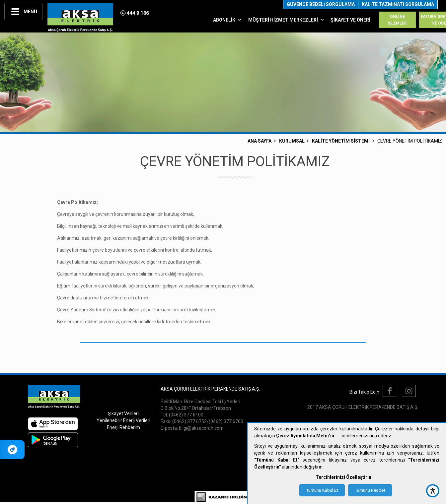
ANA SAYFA (260, 141)
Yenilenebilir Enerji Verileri (123, 420)
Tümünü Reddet (370, 490)
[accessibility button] (433, 491)
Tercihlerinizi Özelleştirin (343, 477)
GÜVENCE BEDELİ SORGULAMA (321, 4)
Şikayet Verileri (123, 413)
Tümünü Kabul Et (322, 490)
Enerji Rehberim (123, 427)
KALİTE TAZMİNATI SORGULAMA (398, 4)
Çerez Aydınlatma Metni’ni (305, 436)
